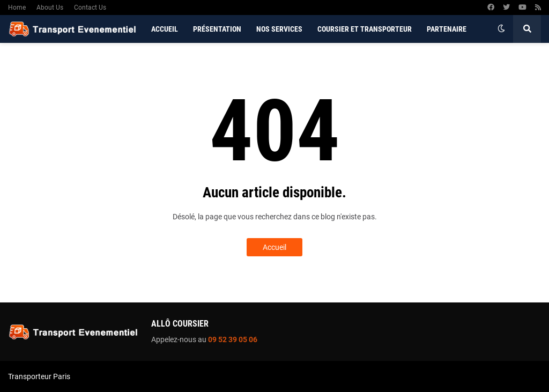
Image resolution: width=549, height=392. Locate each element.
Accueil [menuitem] (165, 29)
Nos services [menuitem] (279, 29)
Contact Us (90, 8)
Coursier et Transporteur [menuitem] (365, 29)
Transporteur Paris (39, 376)
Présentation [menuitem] (217, 29)
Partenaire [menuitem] (447, 29)
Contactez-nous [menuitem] (180, 57)
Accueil (274, 247)
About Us (50, 8)
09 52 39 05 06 (233, 339)
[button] (501, 29)
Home (17, 8)
